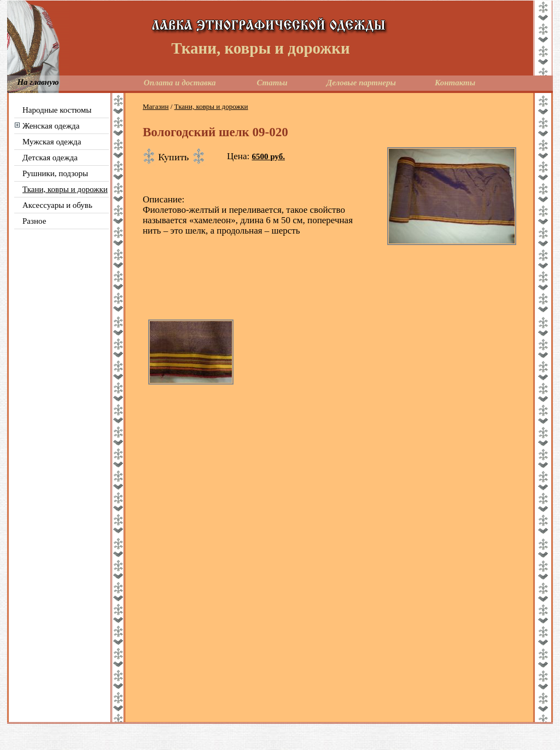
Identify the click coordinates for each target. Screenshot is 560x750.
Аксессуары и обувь (57, 205)
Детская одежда (50, 158)
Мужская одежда (52, 142)
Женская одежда (51, 126)
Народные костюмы (57, 110)
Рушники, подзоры (55, 173)
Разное (34, 221)
